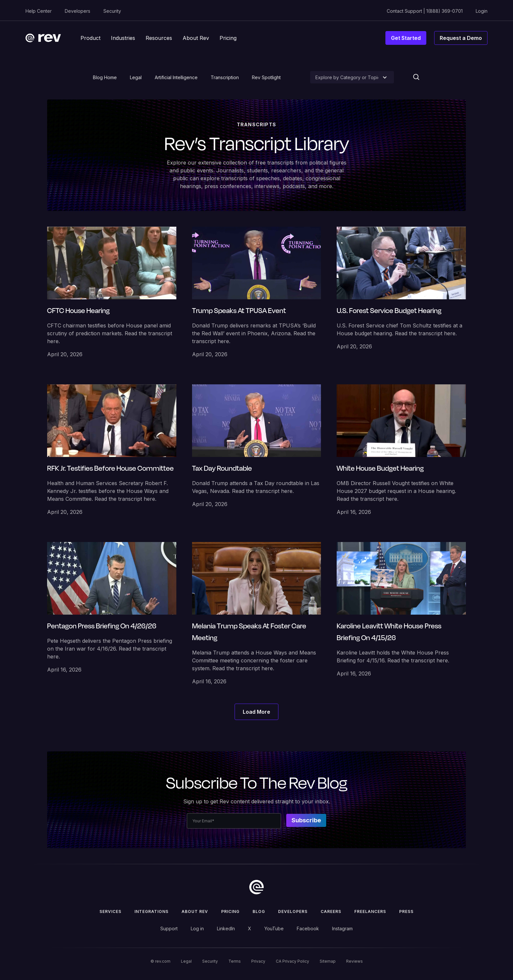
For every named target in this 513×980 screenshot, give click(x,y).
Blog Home (105, 77)
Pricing (230, 911)
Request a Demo (461, 38)
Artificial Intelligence (176, 77)
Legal (136, 77)
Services (110, 911)
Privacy (258, 961)
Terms (235, 961)
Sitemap (328, 961)
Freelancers (370, 911)
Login (482, 11)
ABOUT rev (195, 911)
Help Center (39, 11)
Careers (331, 911)
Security (112, 11)
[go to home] (256, 887)
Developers (78, 11)
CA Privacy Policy (292, 961)
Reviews (354, 961)
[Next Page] (256, 712)
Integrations (151, 911)
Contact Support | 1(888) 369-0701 (425, 11)
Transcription (225, 77)
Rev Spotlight (266, 77)
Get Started (406, 38)
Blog (259, 911)
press (406, 911)
